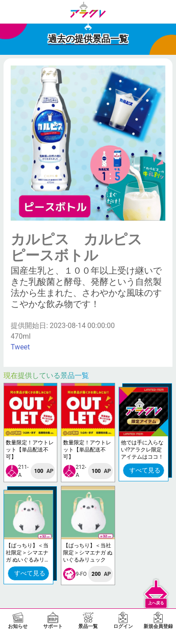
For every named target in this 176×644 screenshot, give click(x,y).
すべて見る (145, 470)
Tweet (20, 347)
